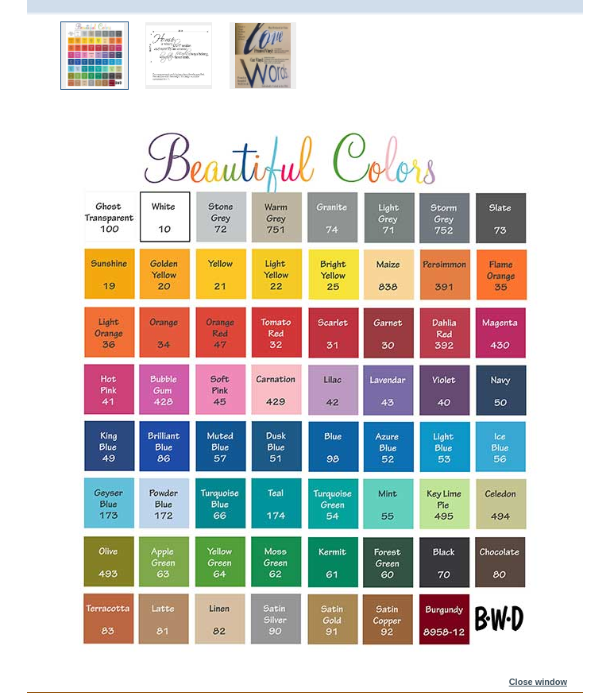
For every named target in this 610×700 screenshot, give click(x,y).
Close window (538, 682)
